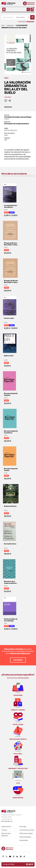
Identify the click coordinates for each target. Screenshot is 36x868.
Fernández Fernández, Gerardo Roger (18, 117)
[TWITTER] (7, 857)
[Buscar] (32, 17)
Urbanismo (8, 107)
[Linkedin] (17, 857)
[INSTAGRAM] (14, 857)
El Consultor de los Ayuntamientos (17, 124)
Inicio (3, 25)
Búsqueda (26, 22)
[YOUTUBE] (10, 857)
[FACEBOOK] (3, 857)
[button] (32, 9)
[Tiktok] (24, 857)
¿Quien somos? (6, 826)
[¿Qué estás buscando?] (8, 17)
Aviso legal (23, 826)
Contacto (4, 830)
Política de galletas (25, 837)
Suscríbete (18, 660)
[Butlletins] (21, 857)
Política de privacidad (26, 833)
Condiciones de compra (27, 830)
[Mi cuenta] (28, 9)
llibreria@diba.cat (7, 821)
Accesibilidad (24, 840)
